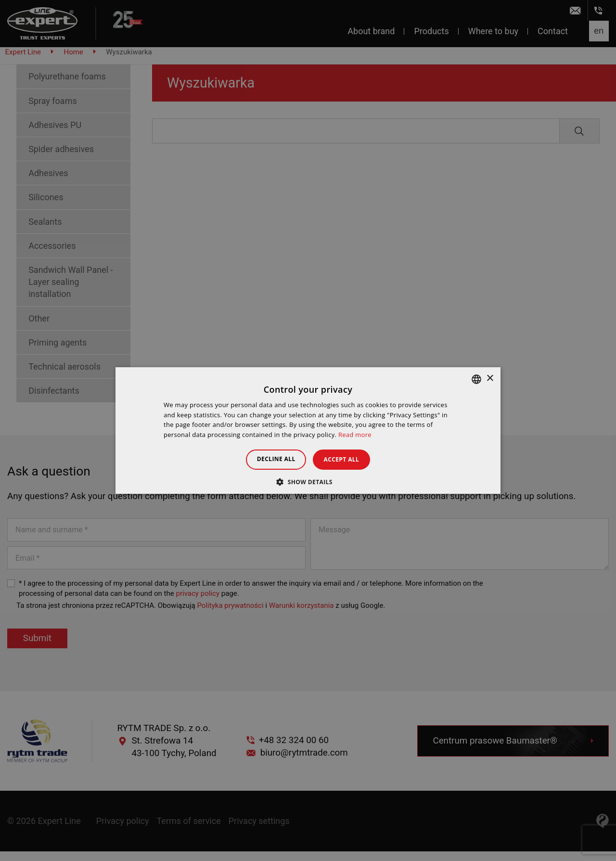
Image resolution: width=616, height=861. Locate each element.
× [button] (490, 379)
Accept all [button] (346, 459)
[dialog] (308, 430)
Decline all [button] (271, 459)
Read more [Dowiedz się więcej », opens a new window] (355, 435)
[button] (308, 482)
